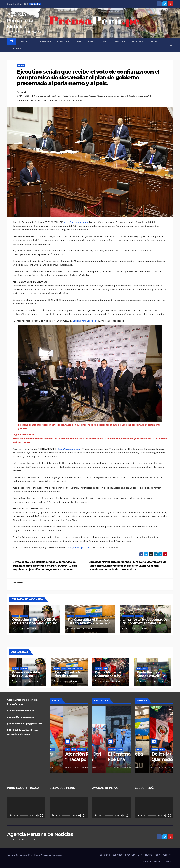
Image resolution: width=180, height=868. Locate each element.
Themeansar (57, 855)
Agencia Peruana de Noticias (20, 21)
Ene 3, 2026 (20, 681)
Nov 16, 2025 (103, 767)
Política (20, 100)
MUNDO (92, 41)
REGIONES (137, 41)
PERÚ (105, 41)
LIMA (79, 41)
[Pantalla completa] (42, 815)
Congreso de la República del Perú (51, 96)
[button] (171, 45)
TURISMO (15, 48)
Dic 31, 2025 (103, 681)
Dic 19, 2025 (60, 767)
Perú (152, 96)
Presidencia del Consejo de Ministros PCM (45, 100)
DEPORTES (45, 41)
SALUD (153, 41)
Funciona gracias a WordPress (21, 855)
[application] (26, 807)
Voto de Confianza (76, 100)
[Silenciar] (37, 815)
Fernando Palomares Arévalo (82, 96)
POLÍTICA (120, 41)
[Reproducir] (11, 815)
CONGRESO (26, 41)
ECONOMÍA (63, 41)
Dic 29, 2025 (145, 681)
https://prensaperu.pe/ (138, 96)
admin (24, 92)
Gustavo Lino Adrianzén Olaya (112, 96)
